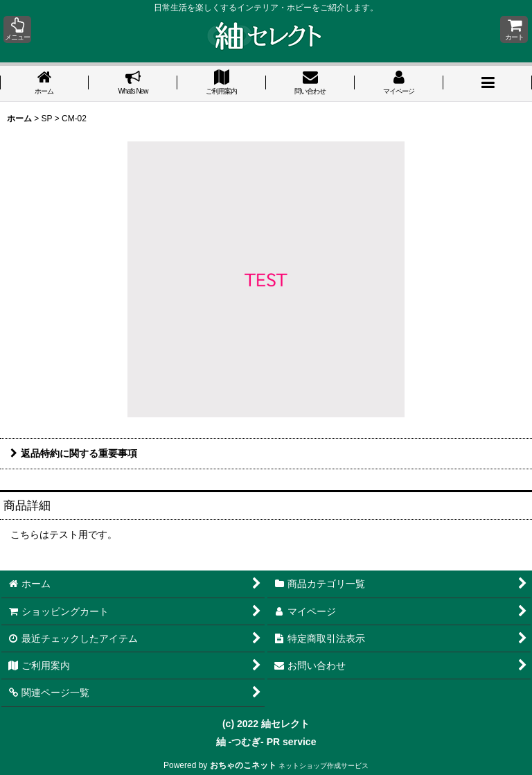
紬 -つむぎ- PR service (266, 742)
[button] (17, 29)
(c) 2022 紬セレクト (266, 724)
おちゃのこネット (243, 765)
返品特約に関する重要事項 (74, 453)
